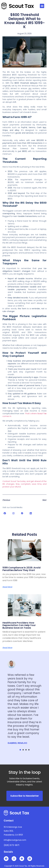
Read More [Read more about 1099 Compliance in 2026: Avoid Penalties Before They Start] (7, 587)
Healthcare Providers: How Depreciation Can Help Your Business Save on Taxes (19, 625)
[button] (42, 6)
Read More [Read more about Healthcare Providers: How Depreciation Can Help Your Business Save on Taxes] (7, 648)
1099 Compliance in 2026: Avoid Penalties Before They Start (21, 569)
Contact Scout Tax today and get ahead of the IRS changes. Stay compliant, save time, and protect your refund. (25, 484)
